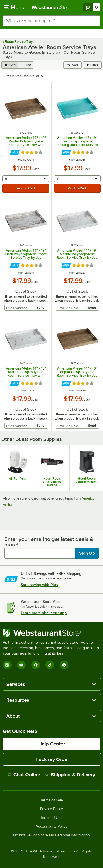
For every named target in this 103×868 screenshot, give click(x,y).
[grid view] (10, 65)
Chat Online (24, 775)
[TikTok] (50, 665)
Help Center (52, 744)
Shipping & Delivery (70, 775)
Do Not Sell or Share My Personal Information (51, 835)
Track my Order (52, 759)
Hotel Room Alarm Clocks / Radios (52, 482)
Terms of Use (51, 818)
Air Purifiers (17, 478)
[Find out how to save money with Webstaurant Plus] (15, 152)
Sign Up (87, 553)
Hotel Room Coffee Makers (87, 480)
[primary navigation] (14, 7)
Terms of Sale (52, 800)
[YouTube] (21, 665)
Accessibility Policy (51, 827)
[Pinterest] (64, 665)
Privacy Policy (51, 809)
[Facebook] (36, 665)
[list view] (26, 65)
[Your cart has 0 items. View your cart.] (92, 7)
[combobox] (51, 21)
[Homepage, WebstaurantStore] (51, 7)
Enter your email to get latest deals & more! (49, 542)
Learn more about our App (44, 613)
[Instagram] (7, 665)
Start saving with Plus (39, 585)
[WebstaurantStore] (51, 633)
